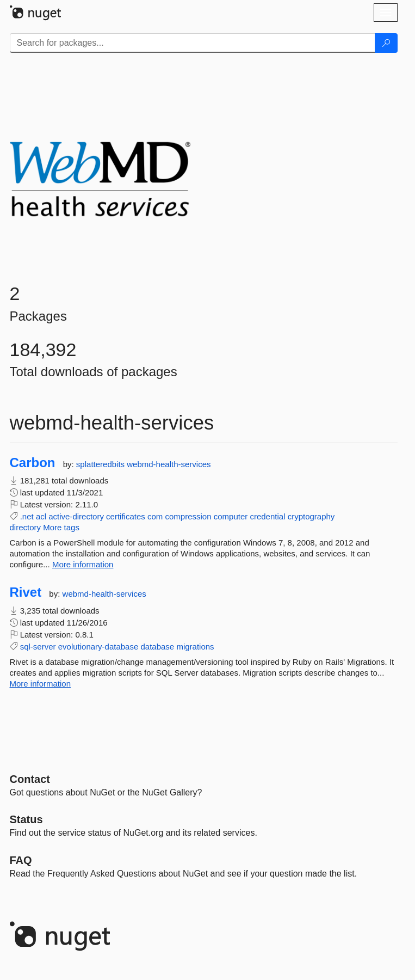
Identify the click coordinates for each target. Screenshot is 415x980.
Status (26, 819)
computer (231, 516)
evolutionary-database (98, 647)
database (157, 647)
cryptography (311, 516)
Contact (30, 779)
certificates (126, 516)
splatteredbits (101, 464)
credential (267, 516)
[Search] (386, 43)
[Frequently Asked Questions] (21, 860)
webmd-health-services (169, 464)
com (155, 516)
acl (41, 516)
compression (188, 516)
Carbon (33, 463)
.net (27, 516)
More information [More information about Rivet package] (41, 684)
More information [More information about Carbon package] (83, 564)
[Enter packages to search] (193, 43)
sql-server (38, 647)
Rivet (26, 592)
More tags (61, 527)
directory (26, 527)
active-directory (76, 516)
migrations (195, 647)
